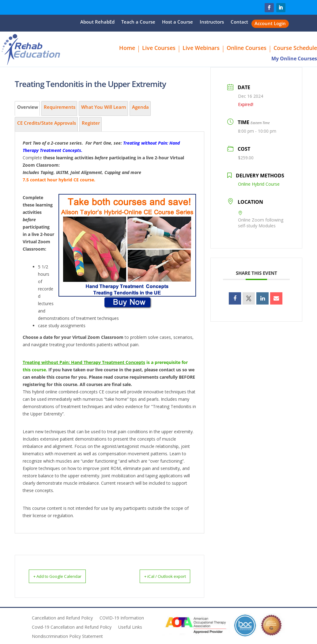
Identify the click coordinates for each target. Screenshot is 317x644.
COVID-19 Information (122, 618)
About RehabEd (97, 22)
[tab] (27, 108)
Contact (239, 22)
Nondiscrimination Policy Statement (67, 636)
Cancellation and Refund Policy (62, 618)
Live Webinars (201, 49)
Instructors (212, 22)
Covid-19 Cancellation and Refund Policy (72, 627)
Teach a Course (138, 22)
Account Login (270, 24)
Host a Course (177, 22)
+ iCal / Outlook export (158, 576)
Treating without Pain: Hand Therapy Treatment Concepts (84, 362)
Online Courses (247, 49)
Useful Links (130, 627)
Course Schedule (295, 49)
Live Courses (159, 49)
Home (127, 49)
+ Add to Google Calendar (65, 576)
